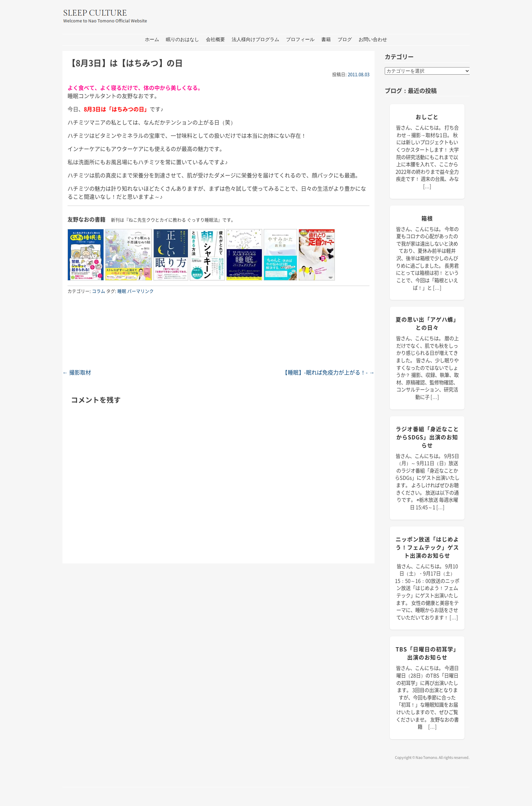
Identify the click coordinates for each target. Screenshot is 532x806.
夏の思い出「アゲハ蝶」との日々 (427, 323)
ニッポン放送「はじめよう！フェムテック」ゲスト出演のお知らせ (427, 547)
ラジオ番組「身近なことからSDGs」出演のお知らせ (427, 437)
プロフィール (300, 40)
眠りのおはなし (183, 40)
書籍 (326, 40)
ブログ (345, 40)
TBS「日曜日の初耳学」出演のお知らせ (427, 653)
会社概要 (215, 40)
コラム (99, 291)
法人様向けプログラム (255, 40)
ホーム (152, 40)
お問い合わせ (373, 40)
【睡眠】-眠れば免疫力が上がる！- (328, 372)
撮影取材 (77, 372)
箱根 (427, 218)
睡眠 (122, 291)
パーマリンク (140, 291)
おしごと (427, 117)
